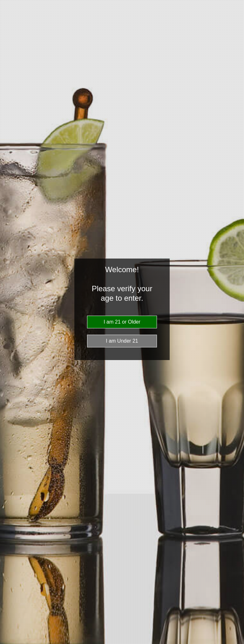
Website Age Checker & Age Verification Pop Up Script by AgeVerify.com (236, 642)
